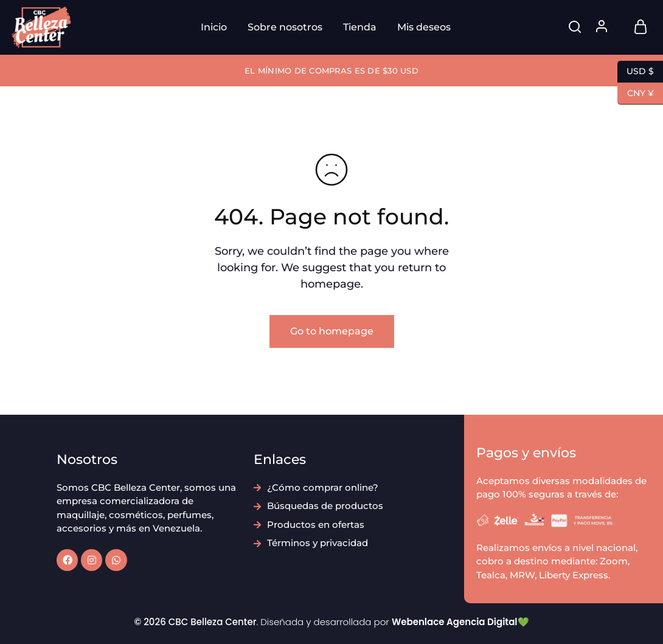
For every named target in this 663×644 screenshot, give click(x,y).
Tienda (360, 27)
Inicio (214, 27)
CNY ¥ (636, 94)
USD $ (636, 72)
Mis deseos (424, 27)
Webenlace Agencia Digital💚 (460, 622)
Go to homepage (332, 331)
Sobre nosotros (285, 27)
